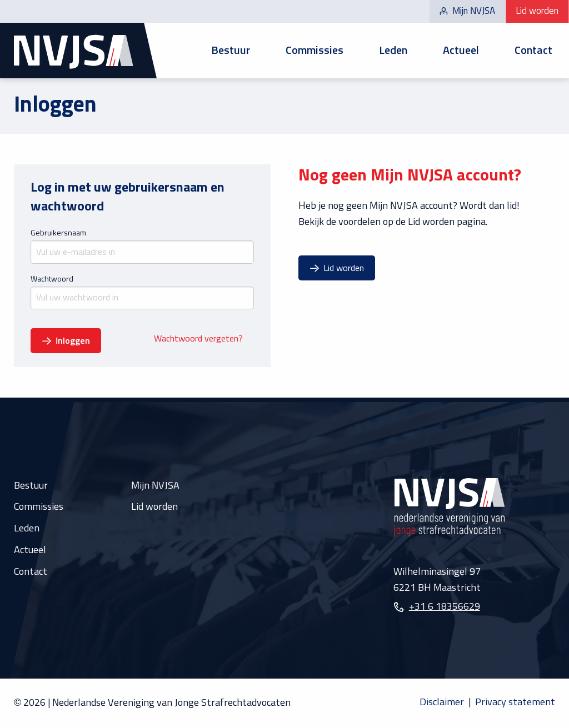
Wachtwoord (52, 279)
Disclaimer (442, 702)
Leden (393, 51)
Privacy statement (515, 702)
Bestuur (231, 51)
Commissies (315, 51)
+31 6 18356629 (445, 607)
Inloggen (73, 341)
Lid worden (537, 11)
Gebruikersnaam (58, 233)
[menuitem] (231, 51)
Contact (533, 51)
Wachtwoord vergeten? (198, 339)
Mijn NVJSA (467, 11)
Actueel (461, 51)
